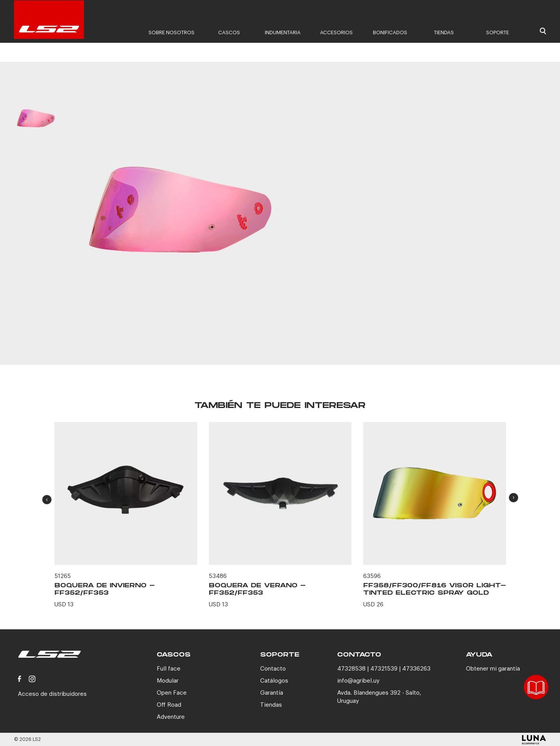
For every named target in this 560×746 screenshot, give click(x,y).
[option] (36, 126)
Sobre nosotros (171, 32)
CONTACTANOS (417, 322)
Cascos (229, 32)
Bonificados (390, 32)
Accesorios (336, 32)
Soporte (498, 32)
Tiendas (444, 32)
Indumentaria (283, 32)
